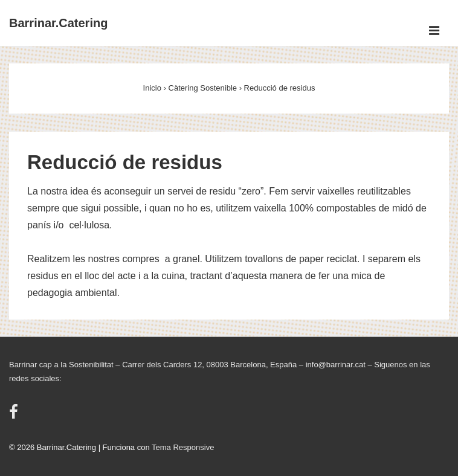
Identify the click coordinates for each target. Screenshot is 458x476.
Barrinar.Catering (58, 23)
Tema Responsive (183, 447)
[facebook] (15, 416)
